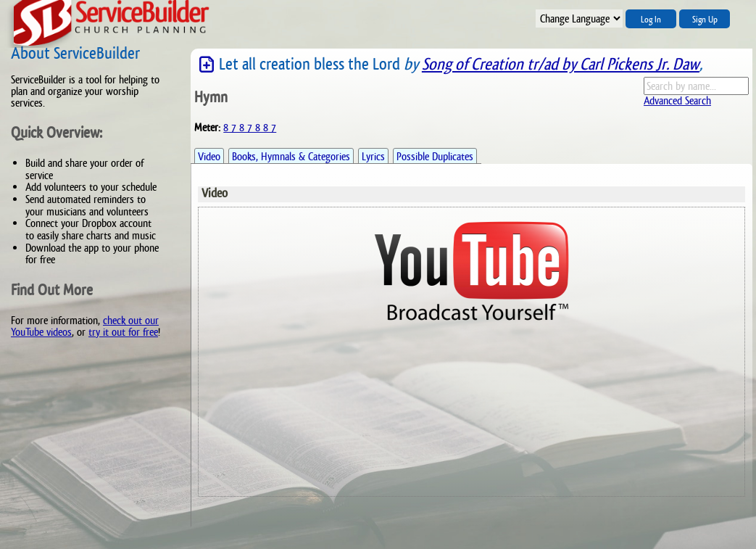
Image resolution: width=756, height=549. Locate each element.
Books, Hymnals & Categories (291, 156)
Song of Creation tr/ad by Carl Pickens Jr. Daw (561, 64)
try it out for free (123, 332)
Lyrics (373, 156)
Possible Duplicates (435, 156)
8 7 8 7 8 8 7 (250, 127)
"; (579, 18)
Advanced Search (677, 100)
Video (209, 156)
